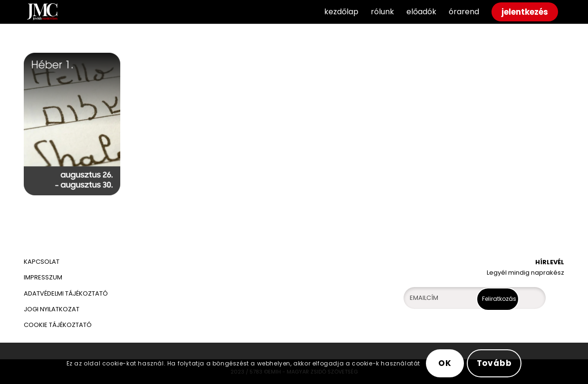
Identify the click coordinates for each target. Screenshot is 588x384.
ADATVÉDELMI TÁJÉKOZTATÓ (67, 293)
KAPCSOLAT (42, 262)
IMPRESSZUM (43, 277)
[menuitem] (341, 12)
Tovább (494, 363)
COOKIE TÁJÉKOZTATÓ (58, 325)
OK (445, 363)
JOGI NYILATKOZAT (52, 309)
